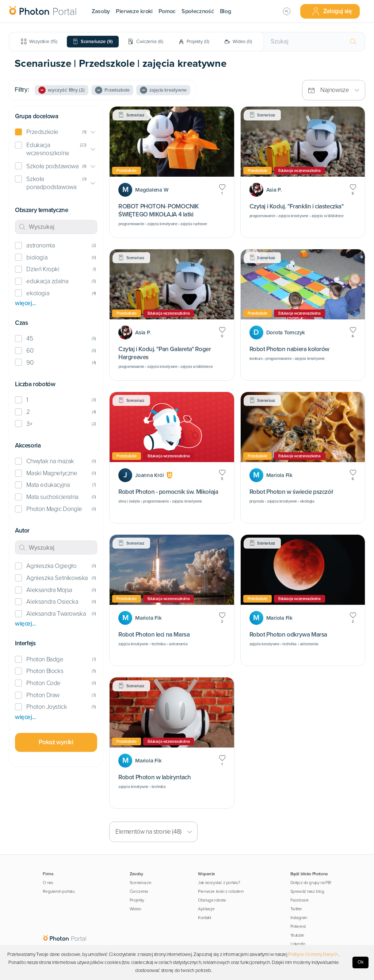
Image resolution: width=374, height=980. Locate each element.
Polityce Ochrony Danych (313, 954)
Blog (226, 11)
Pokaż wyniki (56, 742)
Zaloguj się (332, 11)
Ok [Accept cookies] (361, 962)
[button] (56, 132)
